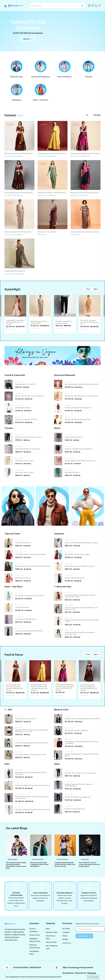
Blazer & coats (17, 77)
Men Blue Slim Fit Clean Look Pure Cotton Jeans (81, 773)
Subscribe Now (84, 936)
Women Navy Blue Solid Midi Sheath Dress (29, 631)
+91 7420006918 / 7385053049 (27, 967)
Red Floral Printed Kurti (23, 578)
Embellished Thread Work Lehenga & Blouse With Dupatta (15, 322)
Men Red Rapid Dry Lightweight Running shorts (80, 461)
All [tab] (87, 115)
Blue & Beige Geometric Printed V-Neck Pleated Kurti (33, 566)
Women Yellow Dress (22, 607)
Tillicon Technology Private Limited (78, 967)
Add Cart (28, 40)
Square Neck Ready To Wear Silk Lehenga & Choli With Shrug (52, 193)
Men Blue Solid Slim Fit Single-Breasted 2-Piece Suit (33, 785)
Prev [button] (87, 289)
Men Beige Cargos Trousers (24, 461)
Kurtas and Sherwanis (41, 77)
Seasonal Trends (38, 859)
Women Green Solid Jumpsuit (75, 578)
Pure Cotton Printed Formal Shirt (26, 419)
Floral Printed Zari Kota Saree (15, 271)
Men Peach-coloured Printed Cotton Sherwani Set (89, 322)
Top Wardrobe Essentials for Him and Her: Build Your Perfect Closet (65, 864)
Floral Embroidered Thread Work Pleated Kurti (31, 554)
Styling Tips (85, 859)
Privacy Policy (35, 935)
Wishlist (65, 939)
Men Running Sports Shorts (74, 437)
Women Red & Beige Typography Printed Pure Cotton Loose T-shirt (80, 596)
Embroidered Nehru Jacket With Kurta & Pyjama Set (82, 384)
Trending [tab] (97, 115)
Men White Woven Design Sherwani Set (78, 419)
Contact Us (67, 943)
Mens (48, 929)
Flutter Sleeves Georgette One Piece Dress (29, 596)
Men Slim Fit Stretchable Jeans (75, 809)
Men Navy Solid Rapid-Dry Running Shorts (79, 449)
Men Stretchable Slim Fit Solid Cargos (28, 449)
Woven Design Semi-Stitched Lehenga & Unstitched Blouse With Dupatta (19, 153)
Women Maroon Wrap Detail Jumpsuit (77, 554)
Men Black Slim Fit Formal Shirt (25, 384)
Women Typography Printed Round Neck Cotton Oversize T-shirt (81, 608)
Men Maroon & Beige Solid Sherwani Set (78, 408)
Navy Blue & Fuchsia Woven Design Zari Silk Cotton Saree (86, 193)
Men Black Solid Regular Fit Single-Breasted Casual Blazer (82, 755)
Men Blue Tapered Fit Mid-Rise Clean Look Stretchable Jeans (79, 785)
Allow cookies (93, 977)
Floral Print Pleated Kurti (23, 543)
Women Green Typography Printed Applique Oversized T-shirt (80, 633)
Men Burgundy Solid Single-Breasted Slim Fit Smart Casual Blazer (82, 742)
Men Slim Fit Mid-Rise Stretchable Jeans (78, 797)
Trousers (88, 77)
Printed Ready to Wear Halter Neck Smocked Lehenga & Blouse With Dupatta (52, 153)
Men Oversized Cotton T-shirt (25, 719)
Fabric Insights (13, 859)
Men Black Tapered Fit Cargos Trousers (64, 322)
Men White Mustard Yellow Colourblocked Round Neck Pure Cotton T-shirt (32, 731)
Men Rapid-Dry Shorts (72, 472)
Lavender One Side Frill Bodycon (26, 619)
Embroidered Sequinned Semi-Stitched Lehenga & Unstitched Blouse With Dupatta (86, 153)
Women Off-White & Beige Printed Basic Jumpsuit (81, 543)
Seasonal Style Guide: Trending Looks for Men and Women (39, 864)
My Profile (66, 929)
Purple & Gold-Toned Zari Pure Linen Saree (86, 232)
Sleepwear (17, 100)
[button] (6, 45)
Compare (66, 932)
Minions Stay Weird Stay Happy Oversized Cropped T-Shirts (82, 621)
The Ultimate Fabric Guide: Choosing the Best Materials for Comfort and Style (16, 865)
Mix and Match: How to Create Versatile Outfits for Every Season (90, 864)
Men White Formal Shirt (23, 408)
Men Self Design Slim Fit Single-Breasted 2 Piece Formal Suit (31, 773)
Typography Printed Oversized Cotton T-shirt (31, 754)
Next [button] (96, 289)
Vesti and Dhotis (64, 77)
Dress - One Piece (41, 100)
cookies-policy (69, 977)
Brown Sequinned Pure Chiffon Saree (18, 232)
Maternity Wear (52, 932)
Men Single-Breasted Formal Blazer (77, 730)
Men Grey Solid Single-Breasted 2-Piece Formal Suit (33, 809)
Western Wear (51, 942)
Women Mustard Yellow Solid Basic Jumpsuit (80, 566)
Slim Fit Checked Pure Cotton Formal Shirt (29, 396)
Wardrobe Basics (62, 859)
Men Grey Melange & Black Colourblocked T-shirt (32, 743)
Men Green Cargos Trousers (25, 472)
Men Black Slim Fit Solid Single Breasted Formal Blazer (83, 719)
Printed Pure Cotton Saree (47, 232)
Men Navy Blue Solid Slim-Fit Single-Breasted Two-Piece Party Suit (32, 797)
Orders (65, 936)
